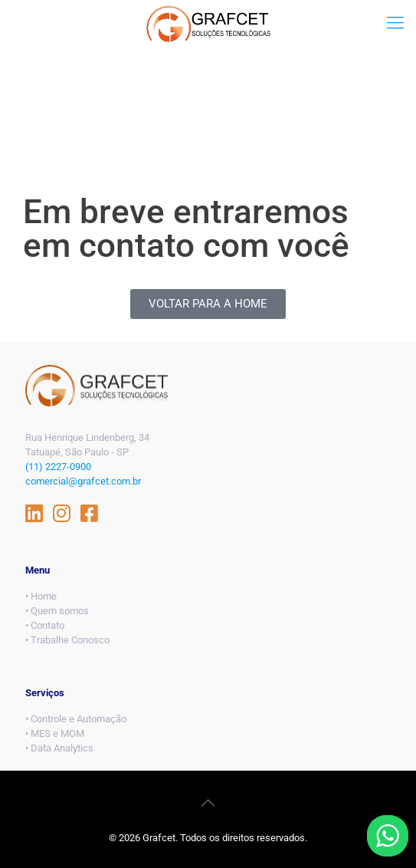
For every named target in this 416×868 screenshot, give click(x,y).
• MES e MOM (55, 733)
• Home (41, 596)
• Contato (45, 625)
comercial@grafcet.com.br (83, 481)
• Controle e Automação (76, 719)
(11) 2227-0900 (58, 467)
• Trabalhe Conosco (67, 640)
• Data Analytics (59, 748)
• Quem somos (57, 611)
